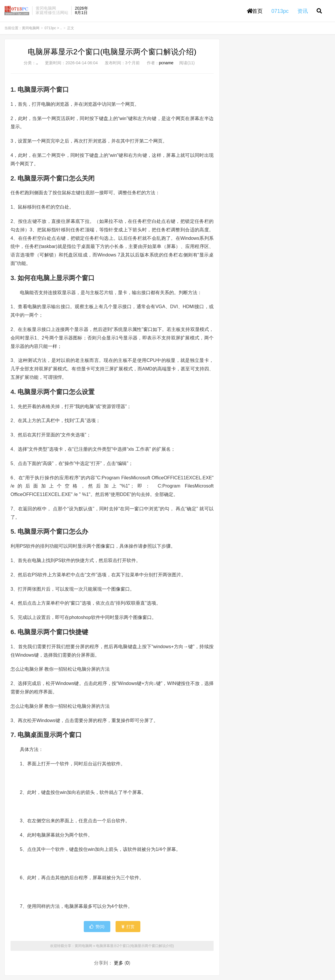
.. (61, 28)
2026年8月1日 (81, 10)
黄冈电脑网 (17, 11)
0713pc (50, 28)
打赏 (128, 927)
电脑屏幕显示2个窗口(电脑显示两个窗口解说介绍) (112, 52)
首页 (255, 11)
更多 (118, 963)
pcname (166, 63)
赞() (97, 927)
